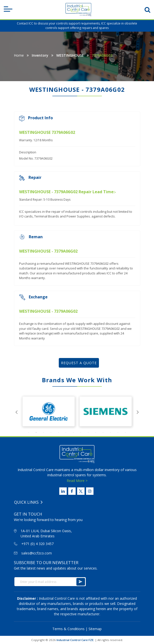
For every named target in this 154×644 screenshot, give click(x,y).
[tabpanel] (49, 411)
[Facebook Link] (72, 491)
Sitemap (95, 629)
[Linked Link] (63, 491)
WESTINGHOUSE (70, 55)
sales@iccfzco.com (37, 553)
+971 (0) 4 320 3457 (37, 544)
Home (19, 55)
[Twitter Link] (81, 491)
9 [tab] (88, 432)
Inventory (40, 55)
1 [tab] (29, 432)
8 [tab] (81, 432)
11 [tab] (103, 432)
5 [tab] (59, 432)
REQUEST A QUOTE (79, 363)
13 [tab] (118, 432)
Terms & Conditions (68, 629)
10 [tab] (96, 432)
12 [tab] (111, 432)
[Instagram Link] (90, 491)
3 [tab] (44, 432)
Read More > (77, 481)
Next (138, 411)
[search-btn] (147, 10)
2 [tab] (36, 432)
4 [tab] (51, 432)
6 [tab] (66, 432)
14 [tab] (125, 432)
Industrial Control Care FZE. (75, 640)
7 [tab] (73, 432)
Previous (16, 411)
